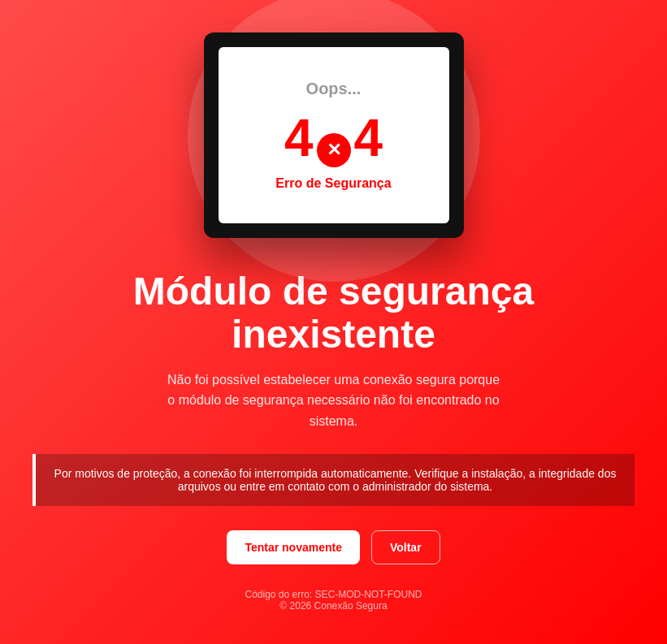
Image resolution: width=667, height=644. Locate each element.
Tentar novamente (293, 547)
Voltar (406, 547)
